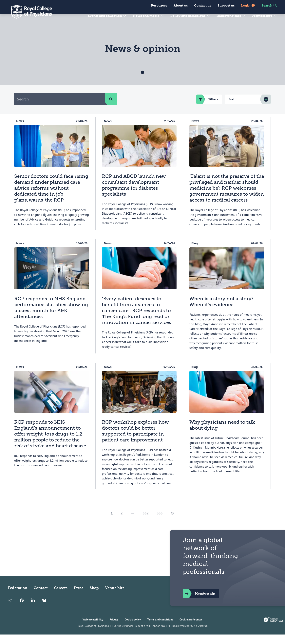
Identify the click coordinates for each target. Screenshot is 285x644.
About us (181, 5)
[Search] (60, 109)
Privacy (114, 629)
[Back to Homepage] (29, 12)
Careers (61, 597)
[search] (111, 109)
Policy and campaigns (190, 16)
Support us (226, 5)
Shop (94, 597)
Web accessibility (93, 629)
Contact (41, 597)
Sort (232, 109)
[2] (172, 523)
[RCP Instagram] (10, 610)
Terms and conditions (160, 629)
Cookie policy (133, 629)
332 (146, 523)
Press (79, 597)
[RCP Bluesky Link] (44, 610)
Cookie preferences (191, 629)
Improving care (231, 16)
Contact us (203, 5)
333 (160, 523)
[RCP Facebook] (22, 610)
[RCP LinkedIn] (33, 610)
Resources (159, 5)
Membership (265, 16)
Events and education (107, 16)
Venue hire (115, 597)
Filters (207, 109)
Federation (18, 597)
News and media (149, 16)
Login (248, 5)
